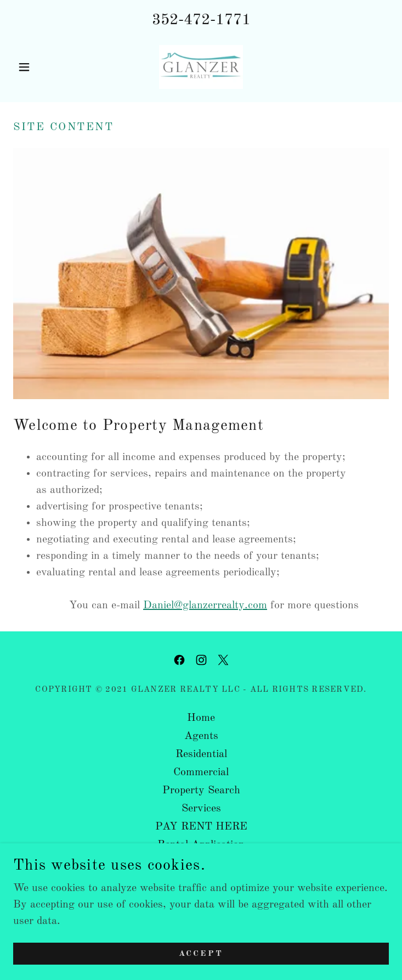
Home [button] (201, 718)
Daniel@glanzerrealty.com (205, 606)
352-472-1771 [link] (201, 20)
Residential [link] (201, 754)
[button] (41, 67)
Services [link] (201, 809)
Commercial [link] (201, 772)
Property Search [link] (201, 791)
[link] (201, 67)
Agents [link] (201, 736)
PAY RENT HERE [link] (201, 827)
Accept (201, 954)
